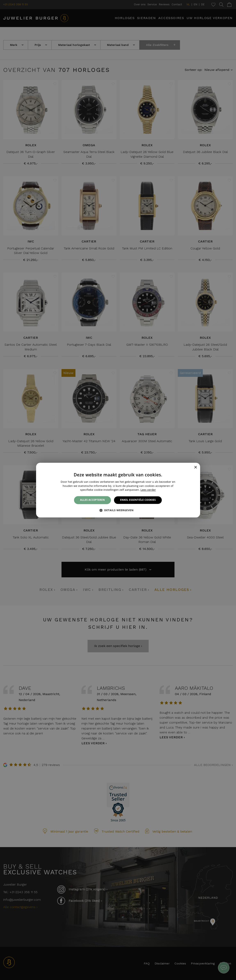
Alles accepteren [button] (93, 500)
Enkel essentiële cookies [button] (138, 500)
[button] (118, 510)
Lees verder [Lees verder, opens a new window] (148, 490)
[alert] (118, 490)
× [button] (196, 467)
